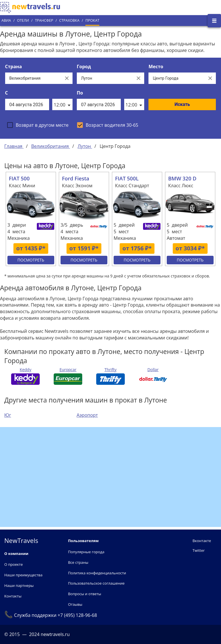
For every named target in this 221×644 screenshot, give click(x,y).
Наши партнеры (19, 585)
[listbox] (62, 104)
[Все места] (176, 78)
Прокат (92, 20)
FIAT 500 (19, 178)
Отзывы (75, 604)
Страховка (69, 20)
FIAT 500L (127, 178)
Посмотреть (31, 260)
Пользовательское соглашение (96, 583)
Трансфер (44, 20)
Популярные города (86, 552)
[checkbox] (38, 125)
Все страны (78, 562)
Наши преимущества (23, 575)
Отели (23, 20)
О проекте (14, 564)
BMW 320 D (182, 178)
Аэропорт (87, 415)
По (80, 93)
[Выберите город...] (105, 78)
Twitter (198, 550)
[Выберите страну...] (33, 78)
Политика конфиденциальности (97, 573)
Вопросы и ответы (85, 594)
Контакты (13, 596)
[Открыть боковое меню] (214, 21)
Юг (8, 415)
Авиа (6, 20)
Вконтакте (202, 541)
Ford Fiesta (76, 178)
